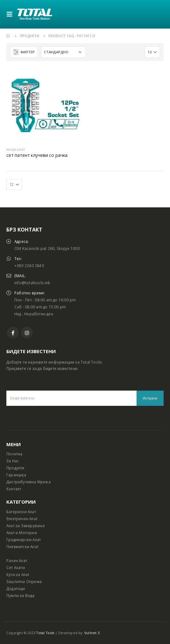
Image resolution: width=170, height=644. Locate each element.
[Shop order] (63, 52)
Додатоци (16, 588)
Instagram (27, 333)
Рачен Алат (17, 560)
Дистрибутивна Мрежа (28, 482)
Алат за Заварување (26, 526)
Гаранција (16, 475)
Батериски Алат (21, 512)
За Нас (13, 461)
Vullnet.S (92, 633)
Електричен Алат (22, 519)
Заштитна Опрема (24, 581)
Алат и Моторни (22, 533)
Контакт (14, 489)
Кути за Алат (18, 574)
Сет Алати (16, 567)
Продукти (15, 468)
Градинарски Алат (24, 540)
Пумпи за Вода (21, 595)
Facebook (13, 333)
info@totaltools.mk (32, 283)
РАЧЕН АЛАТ (16, 150)
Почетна (14, 454)
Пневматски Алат (22, 547)
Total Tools (45, 633)
